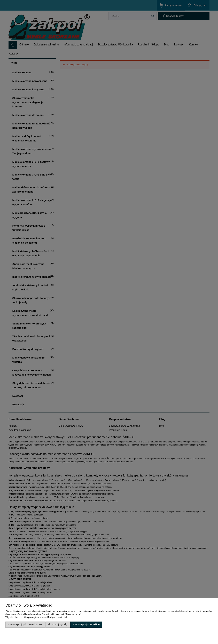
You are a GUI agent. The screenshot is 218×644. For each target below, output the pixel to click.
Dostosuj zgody (58, 624)
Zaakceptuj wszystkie (86, 624)
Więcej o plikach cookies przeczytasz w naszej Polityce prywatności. (36, 617)
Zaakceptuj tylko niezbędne (25, 624)
